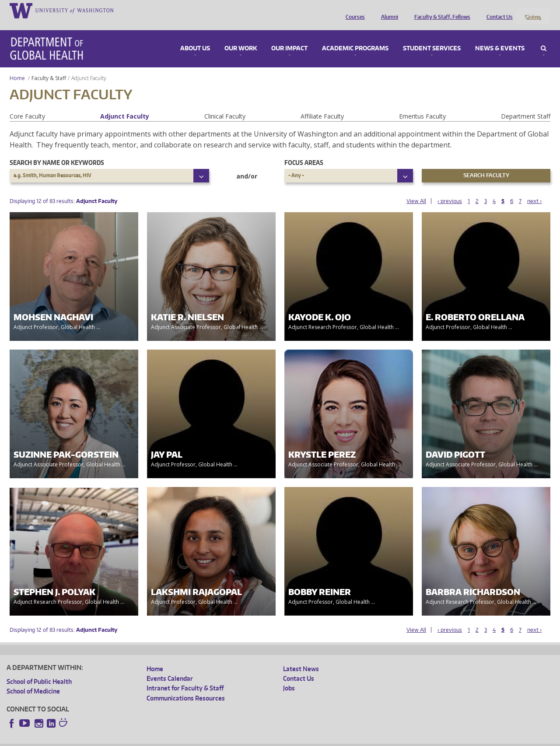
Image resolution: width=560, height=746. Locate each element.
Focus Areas (304, 151)
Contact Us (497, 10)
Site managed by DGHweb (210, 739)
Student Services (432, 37)
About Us (195, 37)
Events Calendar (170, 667)
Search (544, 37)
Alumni (387, 10)
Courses (353, 10)
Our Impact (289, 37)
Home (17, 66)
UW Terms (158, 739)
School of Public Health (39, 670)
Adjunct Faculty (125, 104)
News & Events (500, 37)
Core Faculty (27, 104)
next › (534, 190)
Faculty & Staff (49, 66)
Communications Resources (186, 686)
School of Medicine (33, 679)
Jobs (289, 677)
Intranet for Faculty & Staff (185, 677)
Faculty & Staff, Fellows (440, 10)
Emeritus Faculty (422, 104)
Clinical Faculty (225, 104)
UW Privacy (122, 739)
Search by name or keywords (57, 151)
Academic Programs (355, 37)
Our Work (241, 37)
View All (416, 190)
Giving (533, 10)
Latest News (301, 657)
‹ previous (450, 190)
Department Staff (526, 104)
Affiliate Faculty (322, 104)
